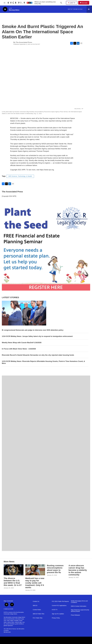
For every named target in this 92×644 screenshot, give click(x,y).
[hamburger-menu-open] (5, 3)
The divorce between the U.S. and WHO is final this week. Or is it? (13, 582)
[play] (5, 9)
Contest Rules (37, 610)
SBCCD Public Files (39, 614)
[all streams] (89, 9)
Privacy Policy (56, 618)
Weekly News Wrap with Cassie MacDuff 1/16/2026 (22, 343)
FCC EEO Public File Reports (60, 601)
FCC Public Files (38, 618)
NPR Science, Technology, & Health (20, 176)
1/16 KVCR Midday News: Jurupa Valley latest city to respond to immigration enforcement (37, 336)
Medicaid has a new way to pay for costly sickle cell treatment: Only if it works (35, 583)
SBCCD (35, 606)
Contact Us (36, 601)
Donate (85, 3)
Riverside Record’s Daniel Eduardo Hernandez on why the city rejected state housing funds (38, 355)
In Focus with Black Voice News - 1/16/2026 (19, 349)
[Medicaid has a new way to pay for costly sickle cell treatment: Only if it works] (35, 570)
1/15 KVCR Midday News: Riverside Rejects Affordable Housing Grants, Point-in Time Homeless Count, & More (43, 362)
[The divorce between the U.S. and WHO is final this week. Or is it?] (14, 570)
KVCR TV (55, 610)
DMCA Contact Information (79, 606)
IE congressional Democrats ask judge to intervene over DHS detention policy (33, 330)
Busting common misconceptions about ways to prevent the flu (55, 569)
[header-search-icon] (61, 3)
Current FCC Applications (59, 606)
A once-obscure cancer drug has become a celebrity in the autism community (78, 570)
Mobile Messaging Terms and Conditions (79, 602)
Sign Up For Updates (58, 614)
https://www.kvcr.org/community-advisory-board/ (80, 611)
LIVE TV (72, 3)
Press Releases (75, 615)
